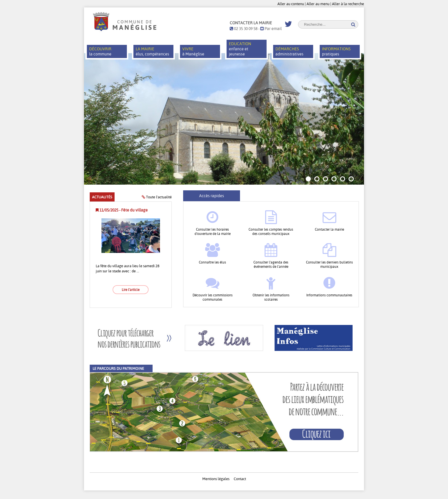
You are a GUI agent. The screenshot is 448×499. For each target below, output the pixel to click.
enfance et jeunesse (240, 49)
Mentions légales (216, 479)
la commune (100, 51)
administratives (289, 51)
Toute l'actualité (157, 197)
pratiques (336, 51)
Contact (240, 479)
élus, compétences (152, 51)
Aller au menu (318, 4)
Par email (271, 29)
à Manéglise (193, 51)
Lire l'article (131, 290)
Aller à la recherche (348, 4)
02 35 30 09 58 (244, 29)
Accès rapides (212, 196)
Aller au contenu (291, 4)
